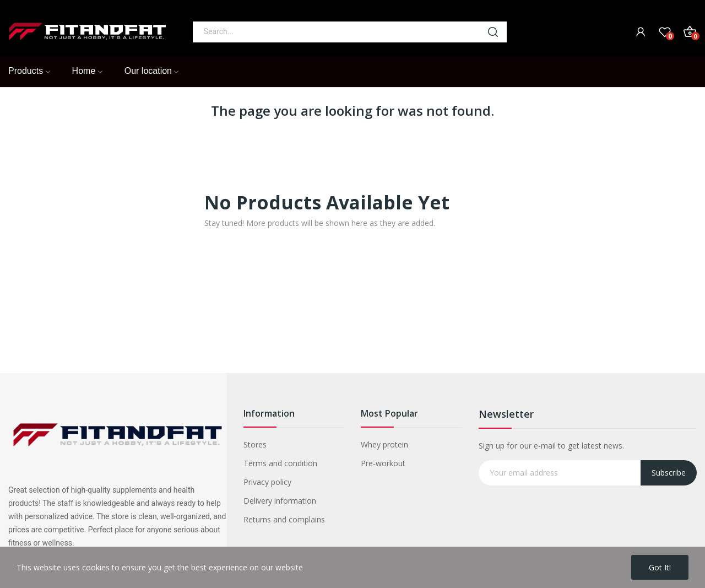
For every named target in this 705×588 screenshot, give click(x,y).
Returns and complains (284, 519)
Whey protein (384, 444)
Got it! (660, 567)
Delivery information (280, 501)
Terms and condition (280, 463)
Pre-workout (383, 463)
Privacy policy (267, 482)
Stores (255, 444)
